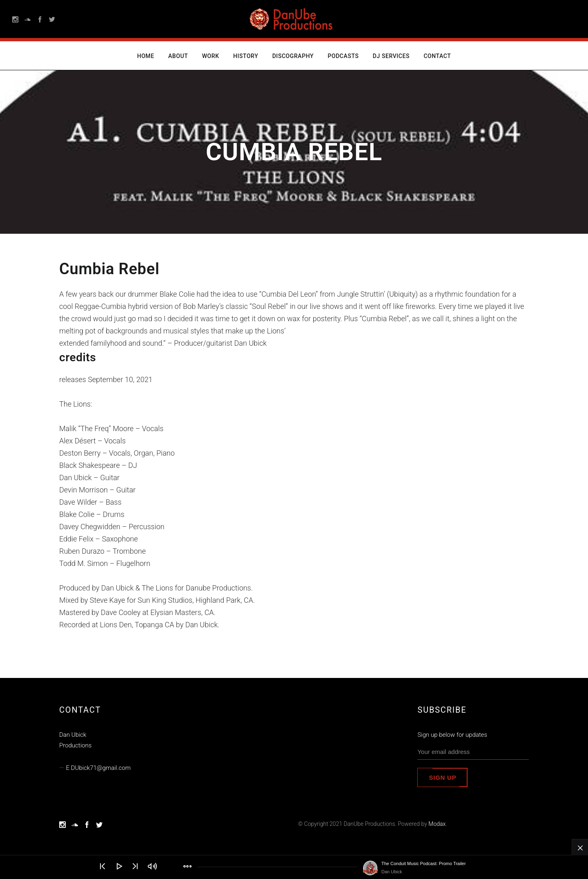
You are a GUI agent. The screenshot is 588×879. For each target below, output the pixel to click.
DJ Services (391, 56)
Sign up (442, 777)
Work (211, 56)
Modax (437, 824)
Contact (437, 56)
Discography (293, 56)
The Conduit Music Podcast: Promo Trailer (424, 863)
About (178, 56)
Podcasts (343, 56)
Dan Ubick (392, 872)
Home (146, 56)
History (246, 56)
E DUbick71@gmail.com (98, 768)
